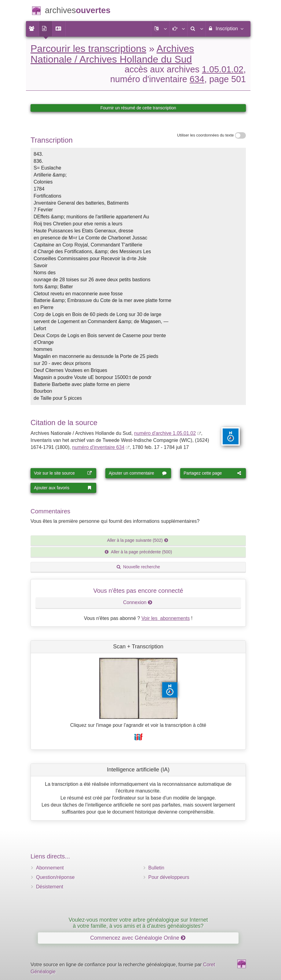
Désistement (50, 887)
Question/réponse (55, 877)
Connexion (138, 602)
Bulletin (156, 868)
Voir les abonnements (166, 618)
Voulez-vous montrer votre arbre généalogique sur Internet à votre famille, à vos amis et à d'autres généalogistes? (138, 923)
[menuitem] (32, 29)
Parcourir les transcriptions (88, 49)
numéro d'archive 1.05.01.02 (165, 433)
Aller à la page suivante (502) (138, 540)
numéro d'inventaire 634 (98, 447)
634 (197, 79)
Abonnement (50, 868)
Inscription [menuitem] (226, 28)
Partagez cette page (213, 473)
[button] (160, 29)
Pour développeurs (169, 877)
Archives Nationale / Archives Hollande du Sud (112, 54)
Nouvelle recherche (138, 567)
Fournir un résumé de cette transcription (138, 108)
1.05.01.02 (223, 69)
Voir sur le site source (63, 473)
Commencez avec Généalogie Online (138, 938)
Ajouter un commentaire (138, 473)
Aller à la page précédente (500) (138, 552)
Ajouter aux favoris (63, 488)
